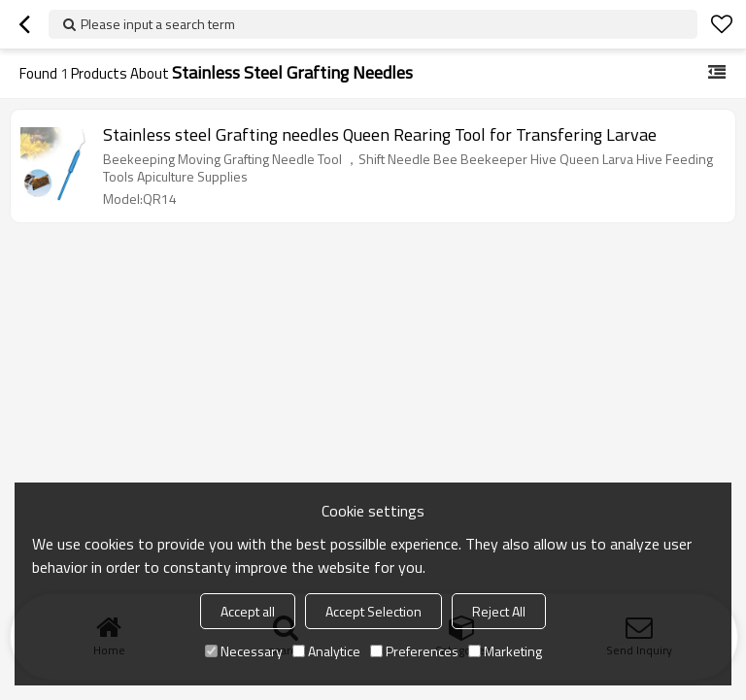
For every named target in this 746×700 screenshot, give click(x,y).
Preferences (414, 651)
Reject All (499, 611)
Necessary (244, 651)
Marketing (505, 651)
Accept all (248, 611)
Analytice (326, 651)
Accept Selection (373, 611)
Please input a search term (158, 24)
